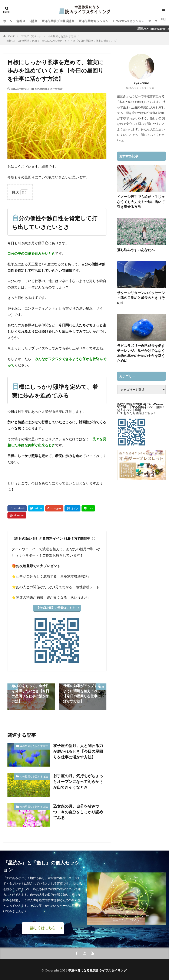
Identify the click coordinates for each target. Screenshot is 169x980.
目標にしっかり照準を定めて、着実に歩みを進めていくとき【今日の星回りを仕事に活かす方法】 (63, 41)
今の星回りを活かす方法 (62, 36)
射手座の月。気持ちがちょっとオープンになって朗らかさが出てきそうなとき (79, 780)
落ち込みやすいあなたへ (133, 248)
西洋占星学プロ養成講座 (58, 21)
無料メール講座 (27, 21)
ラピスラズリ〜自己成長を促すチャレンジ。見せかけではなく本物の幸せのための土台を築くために (141, 342)
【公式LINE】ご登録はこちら (56, 607)
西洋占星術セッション (93, 21)
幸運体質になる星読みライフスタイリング (97, 969)
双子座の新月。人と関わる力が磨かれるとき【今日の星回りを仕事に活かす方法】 (79, 750)
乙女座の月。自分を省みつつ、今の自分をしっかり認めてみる (79, 808)
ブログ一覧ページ (31, 36)
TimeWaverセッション (128, 21)
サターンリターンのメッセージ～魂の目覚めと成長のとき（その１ (141, 293)
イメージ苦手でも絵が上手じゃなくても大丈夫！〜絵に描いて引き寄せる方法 (141, 201)
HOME (11, 36)
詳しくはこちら (43, 927)
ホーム (8, 21)
